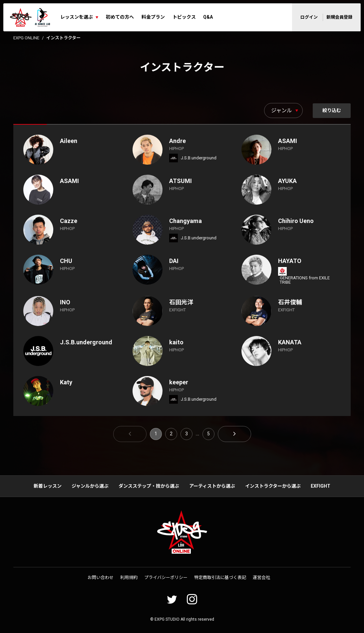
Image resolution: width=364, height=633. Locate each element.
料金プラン (153, 17)
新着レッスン (48, 486)
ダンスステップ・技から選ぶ (149, 486)
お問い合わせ (101, 577)
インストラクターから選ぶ (273, 486)
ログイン (309, 17)
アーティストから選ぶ (212, 486)
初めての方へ (120, 17)
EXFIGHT (321, 486)
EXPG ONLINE (26, 38)
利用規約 (129, 577)
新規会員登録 (339, 17)
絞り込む (331, 110)
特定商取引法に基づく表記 (220, 577)
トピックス (184, 17)
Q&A (208, 17)
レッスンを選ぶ (77, 17)
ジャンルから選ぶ (90, 486)
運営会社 (261, 577)
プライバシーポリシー (166, 577)
